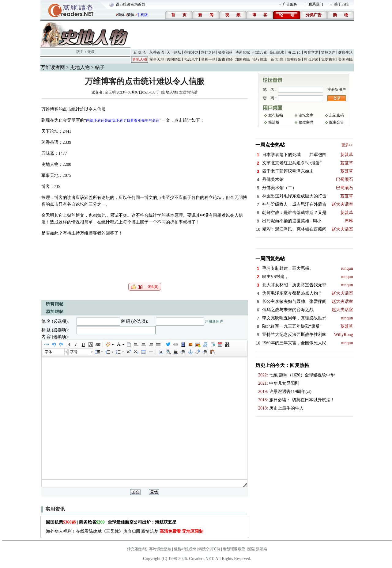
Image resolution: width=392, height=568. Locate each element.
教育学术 (311, 52)
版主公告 (337, 122)
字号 (74, 352)
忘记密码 (337, 115)
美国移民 (345, 59)
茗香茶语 (157, 52)
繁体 (131, 15)
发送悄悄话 (188, 92)
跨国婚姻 (174, 59)
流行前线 (260, 59)
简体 (121, 15)
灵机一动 (208, 59)
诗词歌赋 (243, 52)
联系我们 (316, 4)
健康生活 (345, 52)
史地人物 (140, 59)
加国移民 (243, 59)
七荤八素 (260, 52)
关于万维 (341, 4)
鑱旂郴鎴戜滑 (185, 549)
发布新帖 (276, 115)
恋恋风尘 (191, 59)
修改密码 (306, 122)
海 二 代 (294, 52)
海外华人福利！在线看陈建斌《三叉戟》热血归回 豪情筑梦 (125, 531)
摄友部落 (225, 52)
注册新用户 (214, 322)
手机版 (142, 15)
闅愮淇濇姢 (257, 549)
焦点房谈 (311, 59)
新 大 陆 (277, 59)
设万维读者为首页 (130, 4)
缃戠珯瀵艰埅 (234, 549)
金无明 (110, 92)
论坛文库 (306, 115)
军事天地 (157, 59)
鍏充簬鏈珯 (137, 549)
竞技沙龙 (191, 52)
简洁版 (274, 122)
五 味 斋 (140, 52)
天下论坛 (174, 52)
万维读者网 (53, 67)
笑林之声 (328, 52)
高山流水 (277, 52)
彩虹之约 (208, 52)
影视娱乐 (294, 59)
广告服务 (290, 4)
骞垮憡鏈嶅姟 (160, 549)
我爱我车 (328, 59)
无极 (91, 52)
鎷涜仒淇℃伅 (209, 549)
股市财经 (225, 59)
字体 (48, 352)
